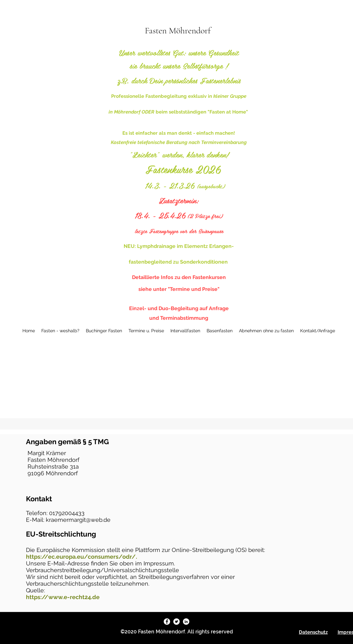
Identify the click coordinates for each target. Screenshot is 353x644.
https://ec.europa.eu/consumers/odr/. (82, 557)
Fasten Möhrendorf (178, 30)
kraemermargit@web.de (78, 520)
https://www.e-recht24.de (63, 597)
